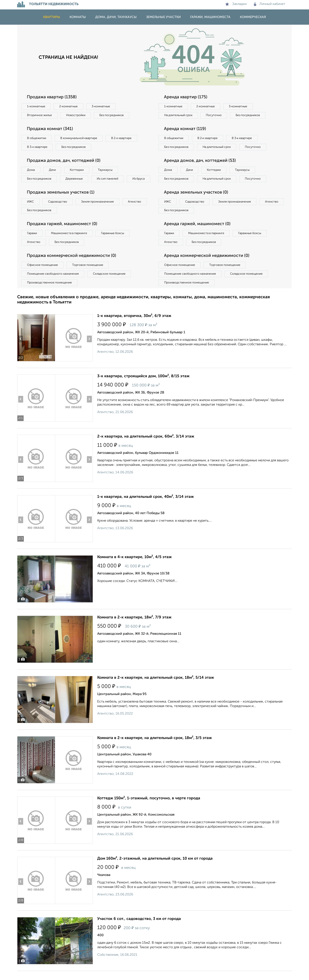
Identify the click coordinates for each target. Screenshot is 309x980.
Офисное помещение (43, 274)
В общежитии (37, 138)
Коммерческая (253, 17)
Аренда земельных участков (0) (196, 201)
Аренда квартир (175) (186, 97)
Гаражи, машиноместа (210, 17)
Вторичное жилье (40, 115)
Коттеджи (77, 170)
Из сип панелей (108, 179)
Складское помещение (110, 283)
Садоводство (58, 211)
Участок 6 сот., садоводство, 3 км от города (139, 928)
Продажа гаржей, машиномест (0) (62, 233)
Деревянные (74, 179)
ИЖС (31, 211)
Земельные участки (163, 17)
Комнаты (78, 17)
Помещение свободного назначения (53, 283)
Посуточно (214, 115)
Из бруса (33, 188)
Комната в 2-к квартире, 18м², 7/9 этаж (134, 626)
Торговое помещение (88, 274)
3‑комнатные (101, 106)
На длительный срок (179, 115)
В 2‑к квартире (122, 138)
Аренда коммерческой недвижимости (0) (207, 265)
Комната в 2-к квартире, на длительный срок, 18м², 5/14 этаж (156, 687)
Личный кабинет (270, 4)
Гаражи (32, 242)
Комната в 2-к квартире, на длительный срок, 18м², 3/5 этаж (154, 747)
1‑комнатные (36, 106)
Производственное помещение (50, 292)
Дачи (52, 170)
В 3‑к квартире (37, 147)
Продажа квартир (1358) (52, 97)
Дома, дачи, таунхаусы (116, 17)
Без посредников (112, 115)
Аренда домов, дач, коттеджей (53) (200, 170)
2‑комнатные (69, 106)
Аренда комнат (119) (185, 129)
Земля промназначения (98, 211)
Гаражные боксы (113, 242)
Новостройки (76, 115)
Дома (31, 170)
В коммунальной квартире (79, 138)
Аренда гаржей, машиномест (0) (197, 233)
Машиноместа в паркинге (69, 242)
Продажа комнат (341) (50, 129)
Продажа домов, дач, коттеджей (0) (64, 161)
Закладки (236, 4)
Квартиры (52, 17)
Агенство (135, 211)
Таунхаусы (105, 170)
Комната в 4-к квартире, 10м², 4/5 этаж (134, 566)
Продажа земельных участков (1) (61, 201)
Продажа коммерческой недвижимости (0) (71, 265)
